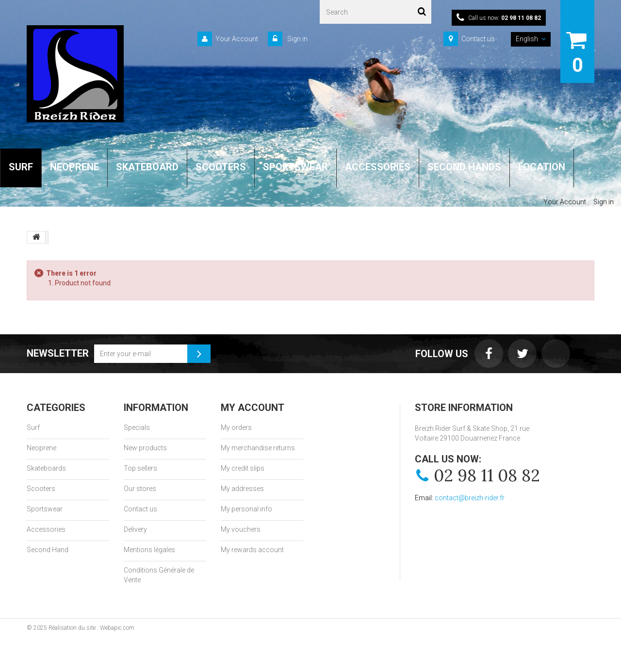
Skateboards (46, 468)
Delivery (135, 529)
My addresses (242, 489)
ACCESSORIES (378, 167)
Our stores (140, 489)
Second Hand (48, 550)
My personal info (246, 509)
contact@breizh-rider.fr (470, 498)
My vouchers (241, 529)
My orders (236, 427)
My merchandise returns (258, 448)
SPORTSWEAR (295, 167)
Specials (137, 427)
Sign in (297, 39)
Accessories (46, 529)
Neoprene (41, 448)
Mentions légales (149, 550)
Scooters (41, 489)
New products (145, 448)
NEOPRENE (74, 167)
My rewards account (252, 550)
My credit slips (243, 468)
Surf (33, 427)
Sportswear (45, 509)
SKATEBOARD (147, 167)
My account (253, 408)
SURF (21, 167)
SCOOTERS (221, 167)
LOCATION (542, 167)
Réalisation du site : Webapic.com (91, 628)
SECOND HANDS (464, 167)
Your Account (237, 39)
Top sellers (140, 468)
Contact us (478, 39)
